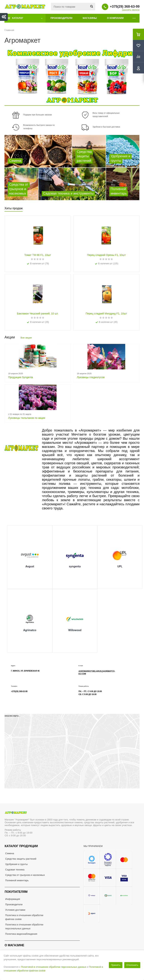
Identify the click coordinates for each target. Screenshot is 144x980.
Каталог (18, 18)
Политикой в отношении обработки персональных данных (54, 967)
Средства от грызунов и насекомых (25, 875)
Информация (13, 899)
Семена (10, 853)
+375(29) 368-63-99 (125, 7)
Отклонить (132, 965)
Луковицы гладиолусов (91, 377)
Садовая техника (15, 870)
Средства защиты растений (21, 859)
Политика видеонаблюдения (21, 934)
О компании (115, 18)
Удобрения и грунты (16, 864)
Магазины (90, 18)
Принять (116, 965)
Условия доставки (15, 910)
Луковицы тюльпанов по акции (27, 418)
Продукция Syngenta (21, 377)
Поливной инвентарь (17, 880)
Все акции (26, 338)
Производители (61, 18)
